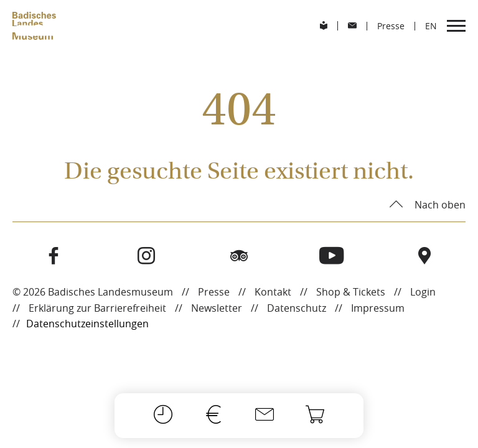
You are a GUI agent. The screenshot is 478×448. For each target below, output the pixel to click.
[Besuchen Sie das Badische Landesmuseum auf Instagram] (147, 256)
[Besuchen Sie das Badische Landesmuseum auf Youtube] (331, 256)
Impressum (378, 308)
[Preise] (213, 416)
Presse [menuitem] (391, 26)
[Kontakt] (265, 416)
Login (423, 292)
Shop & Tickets (351, 292)
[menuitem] (324, 26)
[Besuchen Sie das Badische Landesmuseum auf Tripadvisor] (239, 256)
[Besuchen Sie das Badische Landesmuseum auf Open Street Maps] (424, 256)
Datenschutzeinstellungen (87, 324)
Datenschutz (297, 308)
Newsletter (217, 308)
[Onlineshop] (315, 416)
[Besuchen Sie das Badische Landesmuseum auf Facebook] (54, 256)
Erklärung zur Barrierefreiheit (97, 308)
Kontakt (273, 292)
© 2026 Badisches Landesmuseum (93, 292)
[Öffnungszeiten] (163, 416)
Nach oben (439, 205)
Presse (214, 292)
